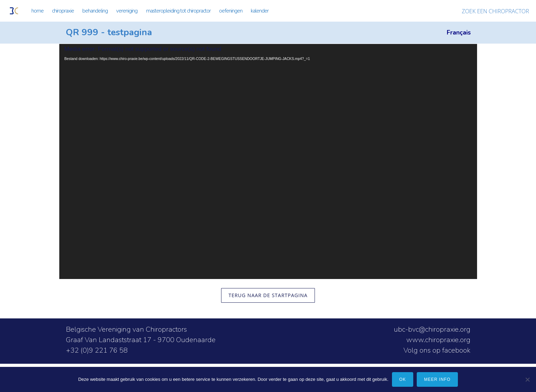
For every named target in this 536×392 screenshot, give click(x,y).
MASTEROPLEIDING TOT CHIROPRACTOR (178, 11)
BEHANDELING (95, 11)
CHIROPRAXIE (63, 11)
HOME (37, 11)
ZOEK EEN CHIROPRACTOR (495, 11)
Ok (403, 379)
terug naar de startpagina (268, 295)
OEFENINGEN (231, 11)
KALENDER (260, 11)
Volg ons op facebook (437, 350)
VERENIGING (127, 11)
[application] (268, 161)
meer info (437, 379)
